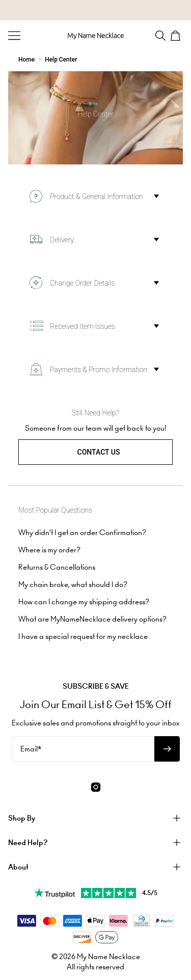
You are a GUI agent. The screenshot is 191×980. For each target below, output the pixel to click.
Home (26, 60)
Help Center (61, 60)
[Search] (160, 36)
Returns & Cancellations (57, 567)
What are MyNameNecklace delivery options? (92, 619)
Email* (31, 749)
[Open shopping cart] (177, 36)
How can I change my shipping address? (84, 602)
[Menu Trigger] (14, 36)
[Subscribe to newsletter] (167, 749)
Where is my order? (49, 550)
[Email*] (83, 749)
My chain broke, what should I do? (73, 584)
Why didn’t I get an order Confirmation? (82, 533)
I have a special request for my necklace (83, 636)
